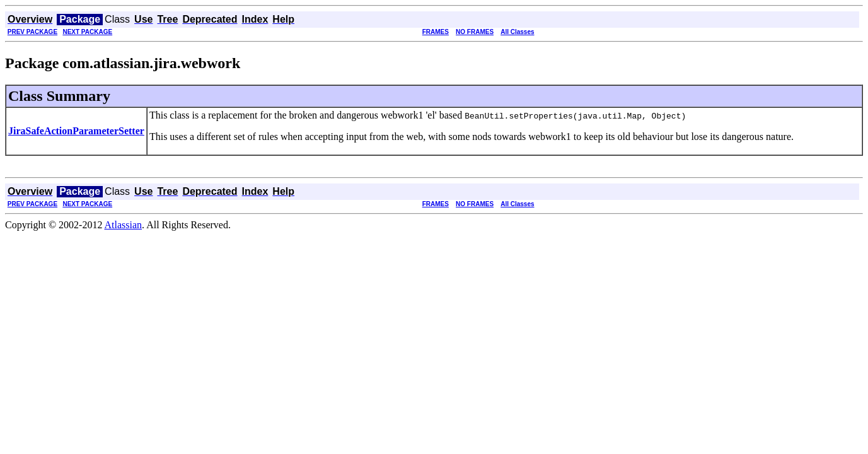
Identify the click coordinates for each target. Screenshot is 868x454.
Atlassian (124, 225)
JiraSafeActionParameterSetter (76, 131)
